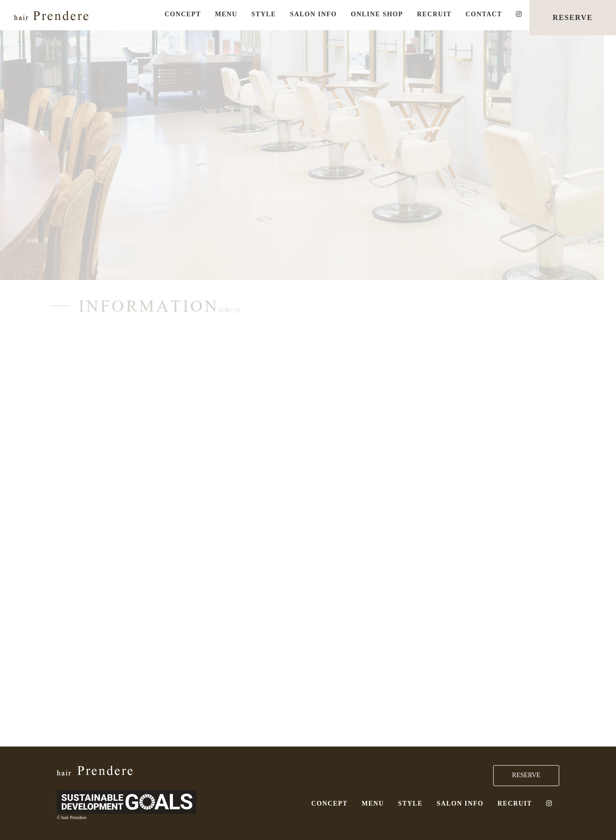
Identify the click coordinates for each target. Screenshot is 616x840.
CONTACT (484, 14)
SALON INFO (313, 14)
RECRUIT (434, 14)
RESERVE (573, 17)
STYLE (264, 14)
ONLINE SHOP (377, 14)
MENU (226, 14)
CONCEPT (183, 14)
